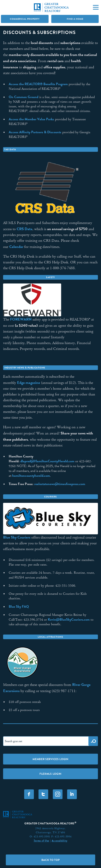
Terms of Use (41, 841)
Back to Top (51, 860)
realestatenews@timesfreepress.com (60, 484)
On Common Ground (24, 97)
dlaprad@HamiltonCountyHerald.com (47, 461)
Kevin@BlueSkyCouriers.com (69, 619)
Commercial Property (25, 19)
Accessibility (59, 841)
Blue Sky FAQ (19, 607)
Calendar (17, 247)
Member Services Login (50, 759)
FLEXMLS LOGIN (50, 774)
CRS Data (24, 229)
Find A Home (75, 19)
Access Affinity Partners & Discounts (35, 132)
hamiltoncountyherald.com (31, 476)
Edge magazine (29, 383)
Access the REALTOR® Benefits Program (38, 84)
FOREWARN (21, 319)
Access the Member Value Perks (31, 119)
